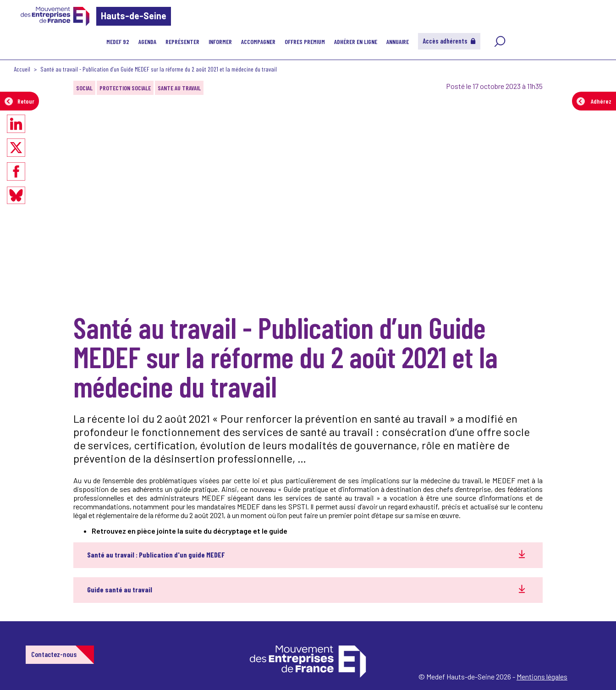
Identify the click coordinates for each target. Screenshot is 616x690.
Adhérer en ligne (356, 41)
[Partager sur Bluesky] (16, 195)
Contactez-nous (54, 654)
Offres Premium (305, 41)
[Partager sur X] (16, 148)
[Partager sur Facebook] (16, 171)
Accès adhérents (449, 41)
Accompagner (258, 41)
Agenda (147, 41)
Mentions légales (542, 676)
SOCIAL (84, 88)
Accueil (22, 69)
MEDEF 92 (118, 41)
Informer (220, 41)
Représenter (182, 41)
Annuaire (398, 41)
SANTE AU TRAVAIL (179, 88)
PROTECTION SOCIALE (125, 88)
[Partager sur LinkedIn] (16, 124)
